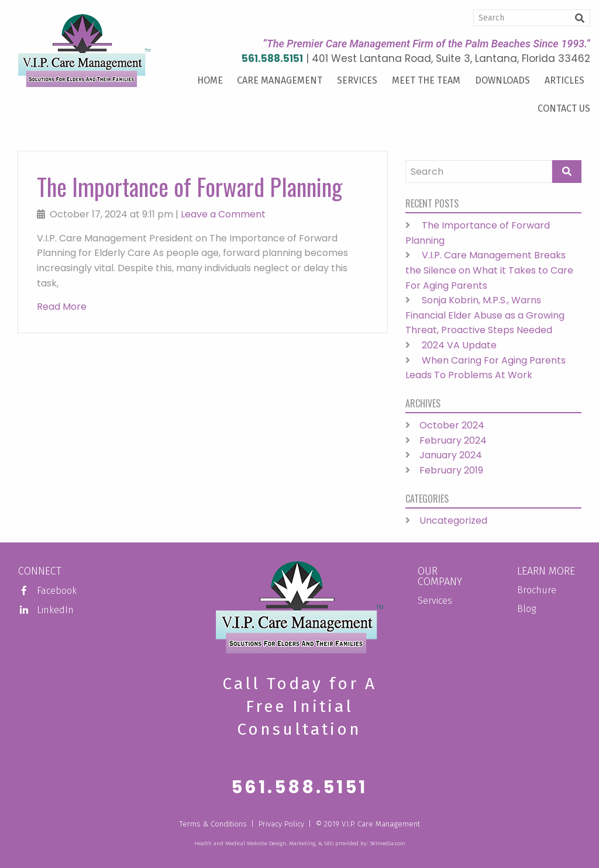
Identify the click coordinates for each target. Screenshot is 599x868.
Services (357, 80)
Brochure (537, 590)
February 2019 (451, 470)
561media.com (388, 843)
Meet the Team (426, 80)
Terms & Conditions (213, 824)
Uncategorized (453, 521)
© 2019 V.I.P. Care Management (368, 824)
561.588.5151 (272, 58)
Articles (564, 80)
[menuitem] (210, 81)
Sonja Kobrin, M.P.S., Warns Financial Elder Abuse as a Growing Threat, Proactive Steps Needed (485, 315)
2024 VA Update (459, 345)
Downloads (502, 80)
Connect (40, 571)
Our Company (440, 576)
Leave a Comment (223, 214)
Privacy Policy (281, 824)
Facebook (47, 591)
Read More (62, 307)
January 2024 (451, 455)
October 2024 (452, 425)
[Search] (532, 18)
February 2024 (453, 440)
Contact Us (564, 108)
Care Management (280, 80)
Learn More (546, 571)
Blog (526, 609)
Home (210, 80)
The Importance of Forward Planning (190, 186)
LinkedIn (46, 610)
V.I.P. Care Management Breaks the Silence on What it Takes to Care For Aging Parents (489, 270)
